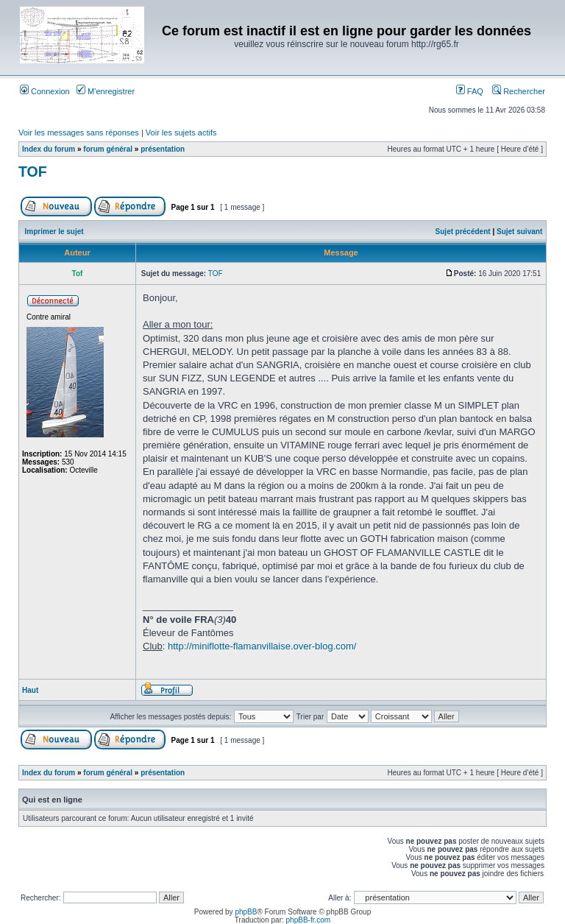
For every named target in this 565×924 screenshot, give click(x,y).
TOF (33, 172)
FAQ (470, 91)
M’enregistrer (106, 91)
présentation (163, 149)
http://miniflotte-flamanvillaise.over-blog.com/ (262, 646)
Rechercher (519, 91)
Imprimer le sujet (54, 232)
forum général (108, 149)
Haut (30, 690)
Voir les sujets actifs (181, 133)
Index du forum (49, 149)
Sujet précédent (463, 232)
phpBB (246, 912)
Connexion (45, 91)
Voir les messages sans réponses (79, 133)
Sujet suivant (519, 232)
